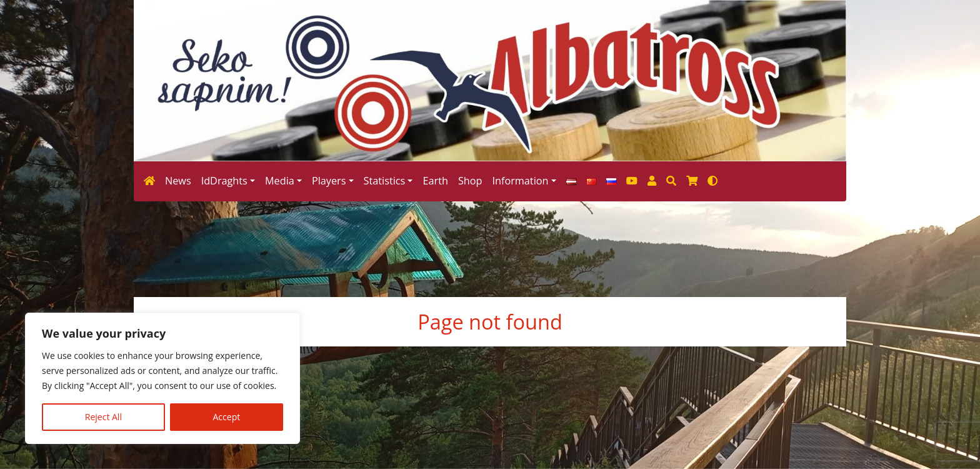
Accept (227, 417)
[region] (162, 378)
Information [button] (520, 181)
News (178, 181)
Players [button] (329, 181)
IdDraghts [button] (224, 181)
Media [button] (280, 181)
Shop (470, 181)
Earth (435, 181)
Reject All (103, 417)
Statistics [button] (385, 181)
